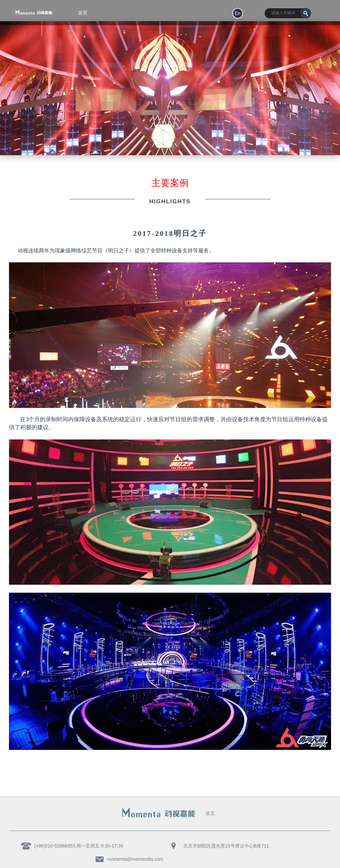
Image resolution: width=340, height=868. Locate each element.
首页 (210, 812)
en (238, 13)
